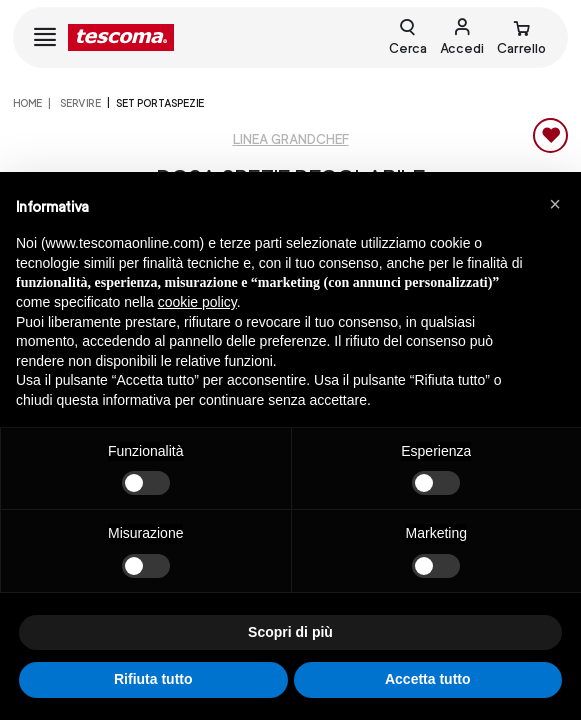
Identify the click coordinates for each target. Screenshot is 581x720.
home (27, 103)
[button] (555, 204)
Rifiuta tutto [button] (153, 679)
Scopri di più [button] (290, 632)
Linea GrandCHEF (291, 139)
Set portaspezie (160, 103)
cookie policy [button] (197, 302)
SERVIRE (79, 103)
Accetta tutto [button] (428, 679)
